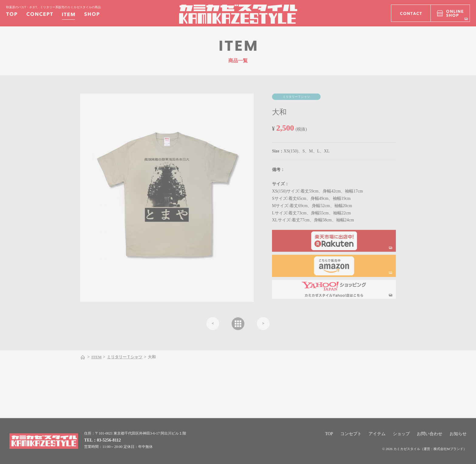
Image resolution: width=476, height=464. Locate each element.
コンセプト (351, 434)
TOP (329, 434)
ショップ (401, 434)
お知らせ (458, 434)
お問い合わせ (430, 434)
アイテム (377, 434)
